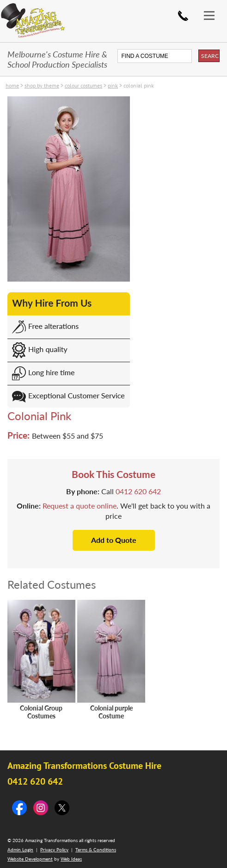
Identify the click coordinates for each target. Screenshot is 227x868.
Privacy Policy (54, 849)
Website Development (30, 859)
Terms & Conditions (96, 849)
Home (12, 85)
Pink (113, 85)
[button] (213, 8)
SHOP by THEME (42, 85)
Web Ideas (71, 859)
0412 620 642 (183, 16)
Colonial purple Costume (111, 712)
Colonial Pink (139, 85)
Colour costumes (83, 85)
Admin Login (20, 849)
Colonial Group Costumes (41, 712)
